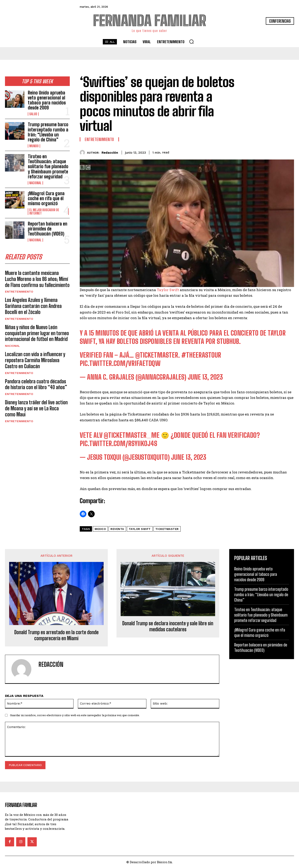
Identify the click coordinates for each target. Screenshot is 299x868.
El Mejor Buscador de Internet (44, 212)
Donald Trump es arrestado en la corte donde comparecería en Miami (56, 635)
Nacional (35, 183)
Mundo (34, 146)
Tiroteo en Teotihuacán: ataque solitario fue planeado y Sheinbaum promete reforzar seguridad (48, 167)
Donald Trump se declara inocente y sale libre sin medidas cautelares (168, 626)
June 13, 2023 (205, 377)
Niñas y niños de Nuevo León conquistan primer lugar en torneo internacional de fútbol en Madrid (37, 333)
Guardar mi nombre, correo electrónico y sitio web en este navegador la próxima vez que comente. (75, 715)
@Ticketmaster (157, 355)
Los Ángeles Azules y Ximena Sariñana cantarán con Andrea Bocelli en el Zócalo (33, 306)
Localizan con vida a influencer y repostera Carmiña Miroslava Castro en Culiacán (35, 360)
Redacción (110, 153)
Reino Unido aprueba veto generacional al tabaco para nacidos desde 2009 (47, 100)
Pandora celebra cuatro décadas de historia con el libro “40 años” (36, 384)
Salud (33, 114)
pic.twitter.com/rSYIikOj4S (118, 444)
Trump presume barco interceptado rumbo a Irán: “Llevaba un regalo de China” (48, 132)
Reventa (117, 529)
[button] (191, 42)
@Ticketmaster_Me (132, 435)
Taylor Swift (168, 290)
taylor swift (140, 529)
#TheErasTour (201, 355)
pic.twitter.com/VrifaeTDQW (120, 363)
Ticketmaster (167, 529)
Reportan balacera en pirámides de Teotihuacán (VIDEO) (48, 229)
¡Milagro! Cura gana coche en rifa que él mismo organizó (46, 198)
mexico (100, 529)
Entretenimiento (19, 292)
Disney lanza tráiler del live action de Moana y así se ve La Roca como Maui (36, 409)
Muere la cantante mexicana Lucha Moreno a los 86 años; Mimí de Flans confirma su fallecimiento (37, 279)
